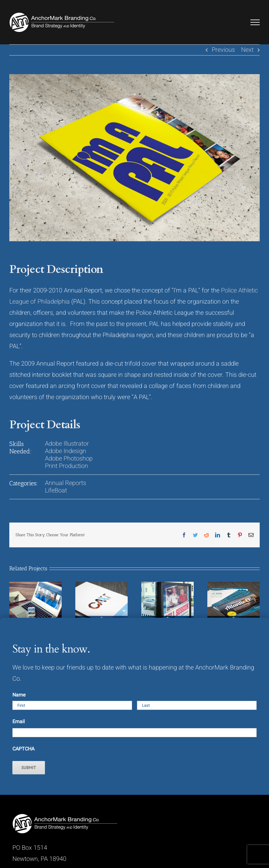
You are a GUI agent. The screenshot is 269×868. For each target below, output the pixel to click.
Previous (223, 50)
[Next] (255, 601)
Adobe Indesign (66, 451)
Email (19, 722)
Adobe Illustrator (67, 444)
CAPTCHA (23, 749)
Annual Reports (66, 483)
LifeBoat (56, 490)
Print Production (66, 466)
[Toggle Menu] (255, 22)
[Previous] (14, 601)
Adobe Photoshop (69, 458)
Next (247, 50)
